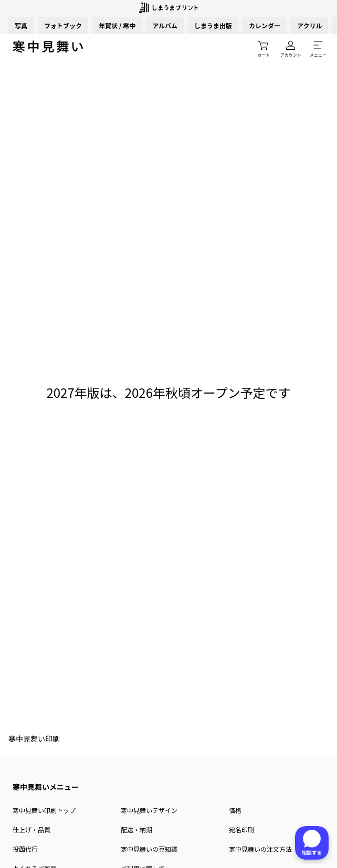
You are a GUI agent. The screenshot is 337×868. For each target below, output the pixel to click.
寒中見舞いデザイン (149, 810)
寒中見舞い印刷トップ (44, 810)
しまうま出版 (213, 25)
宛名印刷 (241, 829)
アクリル (309, 25)
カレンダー (265, 25)
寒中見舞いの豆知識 (149, 849)
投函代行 (25, 849)
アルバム (165, 25)
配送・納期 (136, 829)
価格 (235, 810)
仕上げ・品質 (31, 829)
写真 (21, 25)
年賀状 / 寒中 (117, 25)
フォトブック (63, 25)
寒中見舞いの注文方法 (260, 849)
